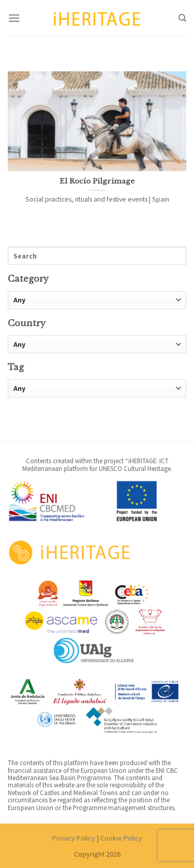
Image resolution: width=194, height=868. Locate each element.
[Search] (182, 18)
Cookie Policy (121, 838)
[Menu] (14, 18)
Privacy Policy (74, 838)
